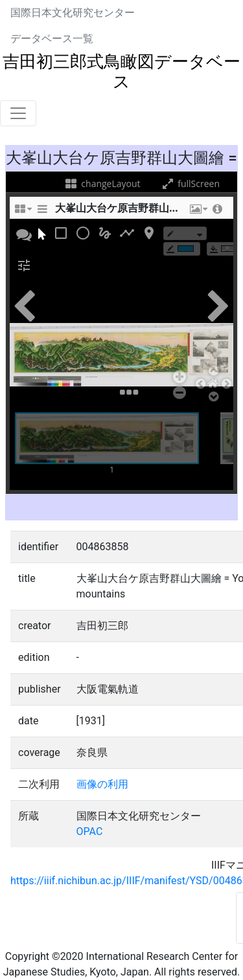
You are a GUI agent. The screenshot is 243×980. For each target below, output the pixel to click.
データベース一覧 (52, 39)
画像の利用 (102, 784)
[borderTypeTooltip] (185, 233)
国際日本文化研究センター (73, 13)
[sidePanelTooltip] (42, 212)
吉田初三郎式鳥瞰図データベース (121, 72)
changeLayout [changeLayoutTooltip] (102, 184)
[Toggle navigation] (18, 113)
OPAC (90, 831)
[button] (198, 212)
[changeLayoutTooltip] (23, 212)
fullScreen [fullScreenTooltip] (190, 184)
